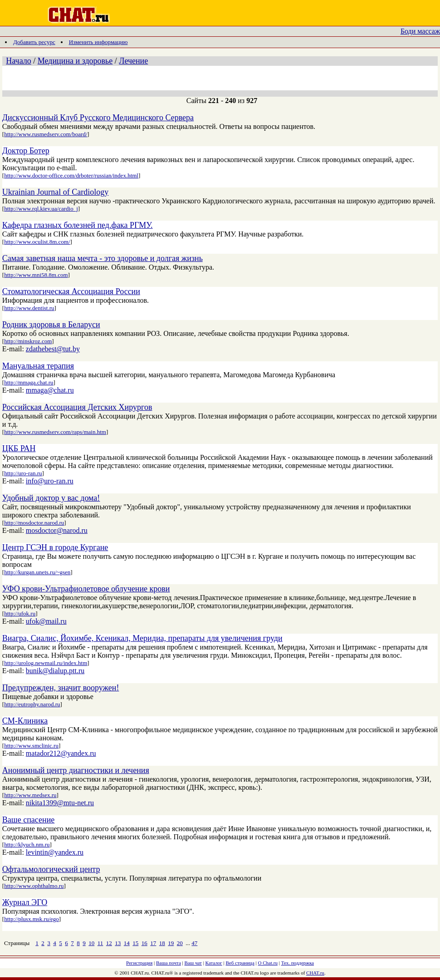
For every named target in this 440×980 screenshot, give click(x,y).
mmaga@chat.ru (50, 390)
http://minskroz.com (28, 341)
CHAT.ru (315, 973)
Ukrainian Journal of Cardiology (55, 192)
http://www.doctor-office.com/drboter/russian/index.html (71, 175)
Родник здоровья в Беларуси (51, 325)
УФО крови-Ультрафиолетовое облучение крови (86, 589)
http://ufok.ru (20, 613)
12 (109, 943)
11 (100, 943)
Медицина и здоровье (75, 61)
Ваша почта (169, 963)
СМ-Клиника (25, 721)
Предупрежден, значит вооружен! (61, 688)
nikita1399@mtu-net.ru (60, 803)
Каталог (214, 963)
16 (144, 943)
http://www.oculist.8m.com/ (37, 242)
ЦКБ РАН (19, 448)
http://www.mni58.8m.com (36, 275)
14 (127, 943)
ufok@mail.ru (46, 621)
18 (162, 943)
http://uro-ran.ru (23, 473)
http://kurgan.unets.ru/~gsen (37, 572)
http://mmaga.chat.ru (29, 382)
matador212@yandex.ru (61, 753)
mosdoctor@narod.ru (57, 530)
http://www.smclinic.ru (31, 746)
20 (180, 943)
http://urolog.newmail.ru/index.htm (46, 663)
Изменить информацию (98, 42)
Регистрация (139, 963)
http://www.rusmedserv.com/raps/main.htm (55, 432)
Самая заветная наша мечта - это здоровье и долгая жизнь (103, 258)
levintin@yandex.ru (55, 852)
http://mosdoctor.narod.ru (34, 523)
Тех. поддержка (298, 963)
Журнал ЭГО (25, 902)
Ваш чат (193, 963)
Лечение (133, 61)
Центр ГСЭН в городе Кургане (55, 547)
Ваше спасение (28, 820)
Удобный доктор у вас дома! (51, 498)
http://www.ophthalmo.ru (34, 886)
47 (194, 943)
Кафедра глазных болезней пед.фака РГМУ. (78, 225)
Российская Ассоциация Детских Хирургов (77, 407)
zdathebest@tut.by (53, 349)
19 (171, 943)
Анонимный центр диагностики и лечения (76, 770)
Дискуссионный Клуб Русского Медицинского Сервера (98, 118)
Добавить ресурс (34, 42)
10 (91, 943)
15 (135, 943)
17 (153, 943)
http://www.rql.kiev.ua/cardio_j (41, 209)
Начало (18, 61)
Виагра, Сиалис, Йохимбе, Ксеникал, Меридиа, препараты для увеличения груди (142, 638)
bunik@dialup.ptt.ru (55, 671)
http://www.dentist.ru (29, 308)
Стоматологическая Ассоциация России (71, 291)
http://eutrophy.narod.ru (32, 704)
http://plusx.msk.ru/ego (32, 919)
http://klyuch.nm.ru (27, 845)
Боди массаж (420, 31)
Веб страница (240, 963)
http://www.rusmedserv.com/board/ (46, 134)
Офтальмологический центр (51, 869)
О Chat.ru (268, 963)
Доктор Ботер (26, 151)
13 (118, 943)
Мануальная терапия (38, 366)
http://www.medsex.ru (30, 795)
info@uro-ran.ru (50, 481)
